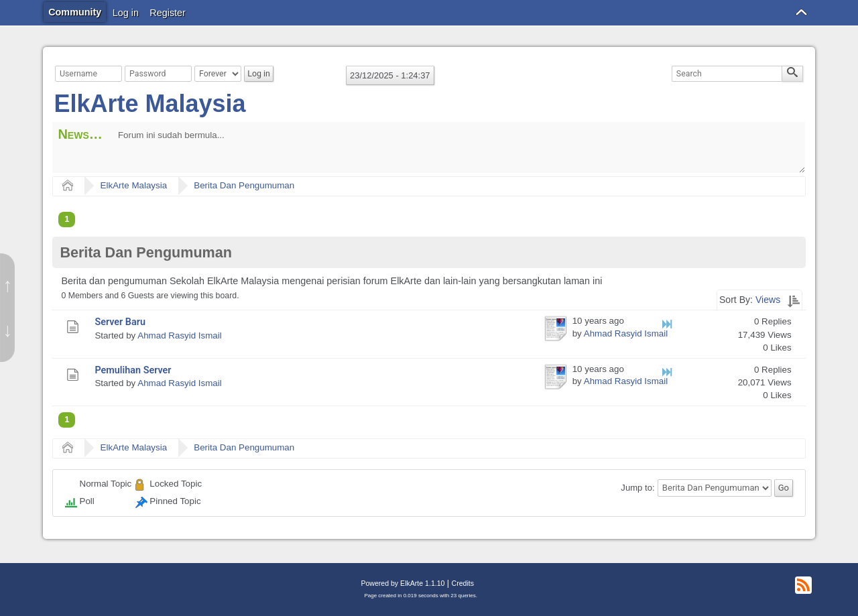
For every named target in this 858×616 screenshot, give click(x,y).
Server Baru (120, 322)
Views (768, 300)
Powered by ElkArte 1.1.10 (403, 583)
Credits (463, 583)
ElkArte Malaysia (149, 104)
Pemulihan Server (133, 370)
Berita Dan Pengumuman (244, 185)
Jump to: (637, 488)
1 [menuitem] (67, 219)
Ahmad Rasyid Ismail (179, 335)
